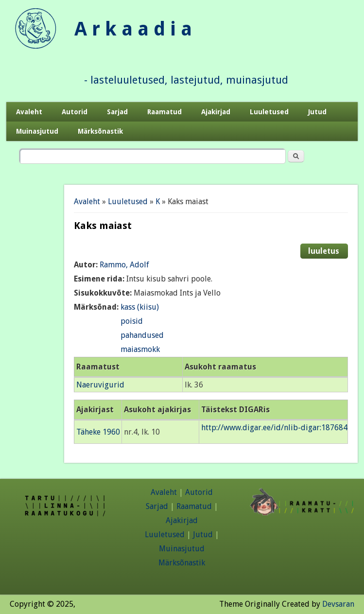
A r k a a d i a (133, 29)
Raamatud (165, 112)
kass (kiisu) (140, 307)
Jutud (317, 112)
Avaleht (29, 112)
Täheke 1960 (98, 432)
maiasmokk (140, 349)
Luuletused (269, 112)
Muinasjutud (37, 131)
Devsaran (338, 604)
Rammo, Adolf (124, 265)
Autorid (75, 112)
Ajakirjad (216, 112)
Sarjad (117, 112)
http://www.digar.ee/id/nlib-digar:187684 (274, 428)
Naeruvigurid (100, 385)
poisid (132, 321)
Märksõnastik (100, 131)
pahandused (142, 335)
